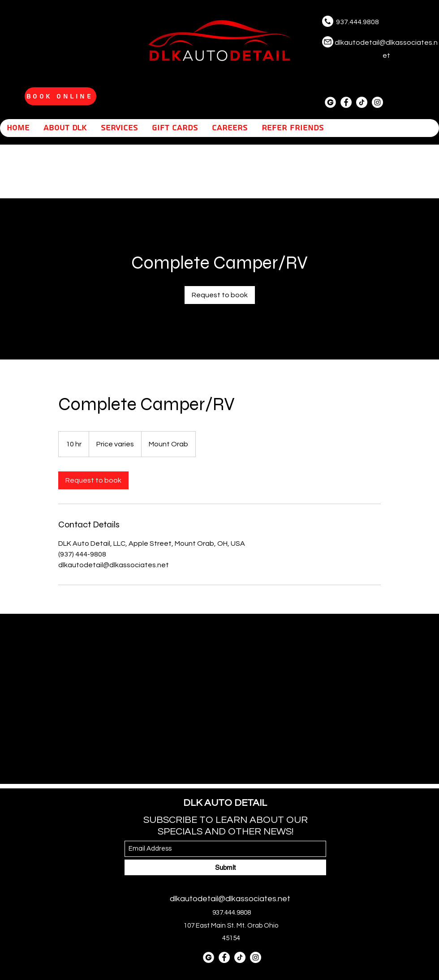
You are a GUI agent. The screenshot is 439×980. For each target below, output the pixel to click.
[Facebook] (346, 102)
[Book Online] (60, 96)
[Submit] (225, 867)
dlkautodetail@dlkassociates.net (230, 899)
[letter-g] (330, 102)
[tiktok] (362, 102)
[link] (220, 295)
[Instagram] (377, 102)
